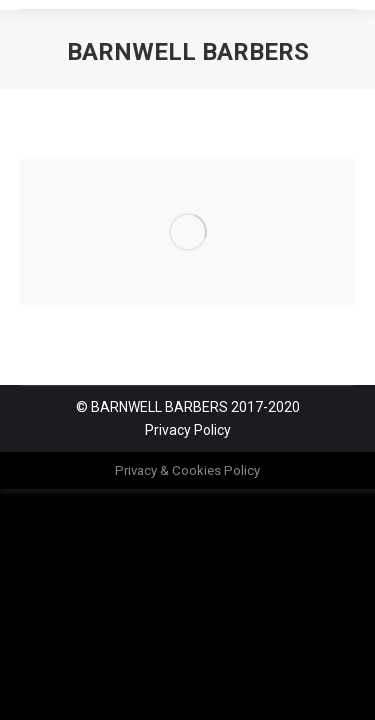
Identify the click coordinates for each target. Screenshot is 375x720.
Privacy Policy (188, 430)
